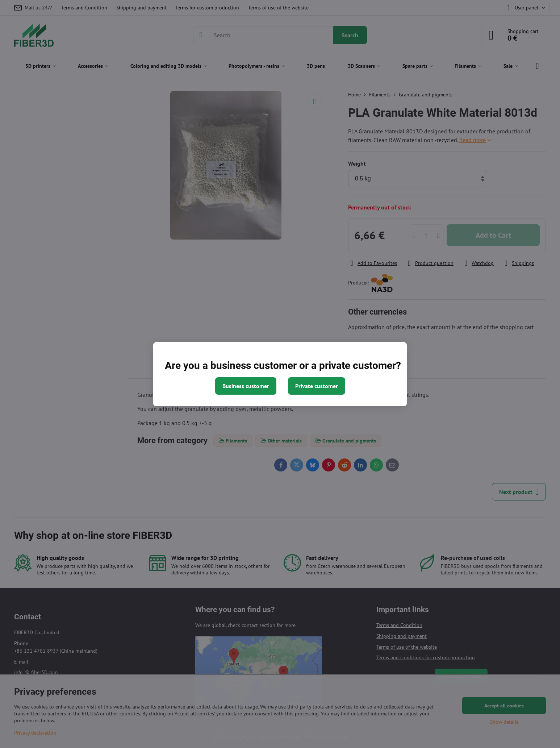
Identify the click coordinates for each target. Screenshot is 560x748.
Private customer (317, 386)
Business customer (246, 386)
